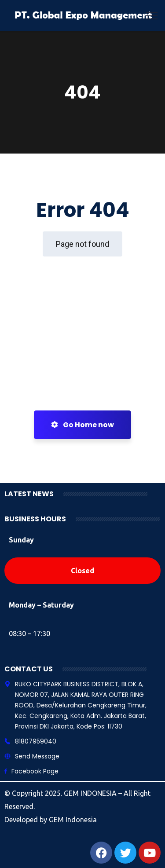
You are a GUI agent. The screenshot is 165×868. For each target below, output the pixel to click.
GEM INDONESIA (91, 793)
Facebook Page (35, 771)
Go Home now (82, 425)
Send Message (37, 756)
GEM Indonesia (73, 820)
